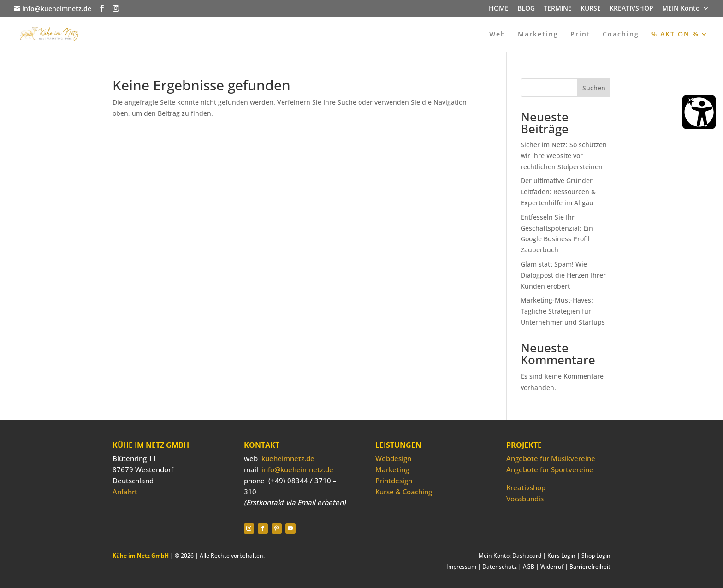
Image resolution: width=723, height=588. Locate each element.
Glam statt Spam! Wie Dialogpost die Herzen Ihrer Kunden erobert (563, 275)
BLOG (526, 9)
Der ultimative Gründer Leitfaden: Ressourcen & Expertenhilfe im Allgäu (558, 192)
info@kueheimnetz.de (298, 469)
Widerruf (552, 567)
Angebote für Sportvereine (550, 469)
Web (498, 35)
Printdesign (394, 481)
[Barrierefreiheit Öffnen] (699, 112)
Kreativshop (526, 487)
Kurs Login (561, 555)
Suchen (594, 88)
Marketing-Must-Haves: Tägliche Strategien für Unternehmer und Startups (563, 311)
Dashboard (527, 555)
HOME (499, 9)
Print (581, 35)
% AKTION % (675, 35)
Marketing (538, 35)
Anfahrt (125, 492)
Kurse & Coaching (404, 492)
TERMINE (558, 9)
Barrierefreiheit (590, 567)
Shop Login (596, 555)
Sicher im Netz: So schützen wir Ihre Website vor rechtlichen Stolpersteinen (564, 156)
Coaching (621, 35)
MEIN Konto (681, 9)
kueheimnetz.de (288, 458)
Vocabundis (525, 499)
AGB (529, 567)
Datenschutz (500, 567)
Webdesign (393, 458)
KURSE (591, 9)
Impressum (461, 567)
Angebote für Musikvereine (551, 458)
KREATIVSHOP (631, 9)
